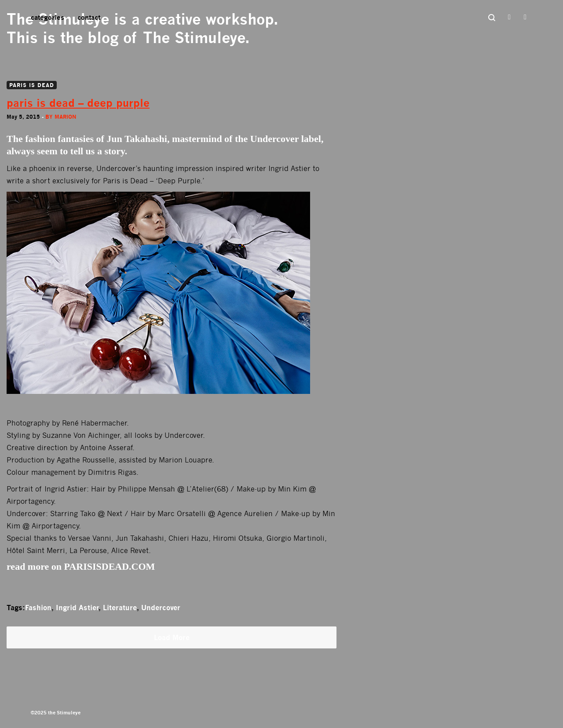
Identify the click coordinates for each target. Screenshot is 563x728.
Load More (172, 637)
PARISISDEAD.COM (110, 566)
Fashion (38, 608)
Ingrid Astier (77, 608)
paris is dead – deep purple (78, 103)
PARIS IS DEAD (32, 85)
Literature (120, 608)
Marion (65, 117)
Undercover (161, 608)
